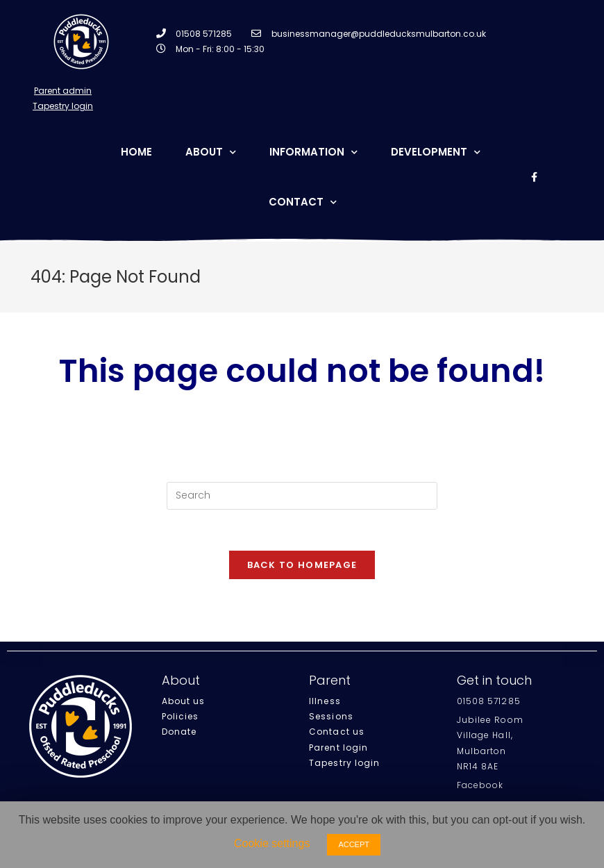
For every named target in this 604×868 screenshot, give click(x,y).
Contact (303, 202)
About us (184, 702)
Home (136, 152)
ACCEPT (354, 844)
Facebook (480, 786)
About (211, 152)
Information (313, 152)
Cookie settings (272, 843)
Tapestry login (344, 763)
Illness (325, 702)
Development (436, 152)
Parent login (338, 748)
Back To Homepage (302, 566)
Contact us (337, 732)
